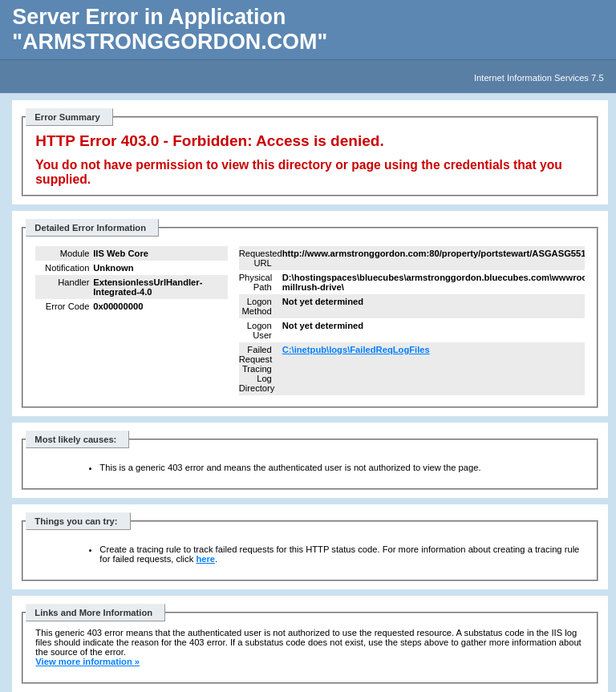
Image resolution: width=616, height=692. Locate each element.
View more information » (87, 662)
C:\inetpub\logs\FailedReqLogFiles (356, 350)
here (205, 559)
